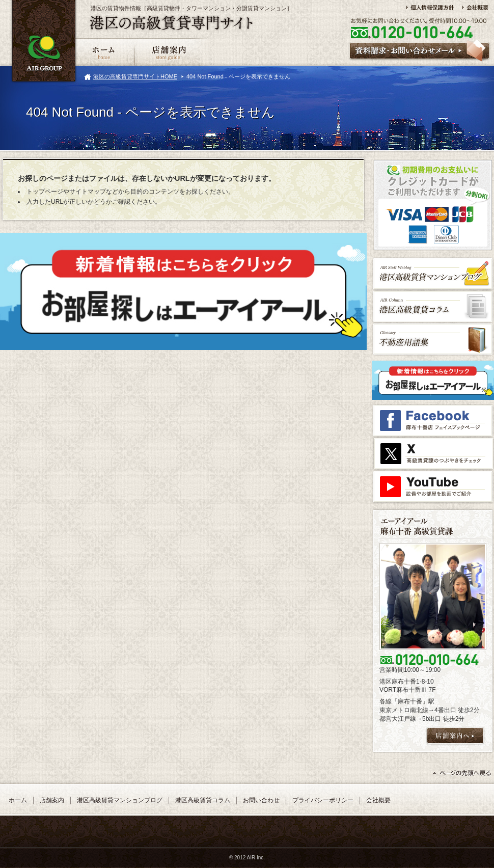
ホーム (18, 800)
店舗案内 (52, 800)
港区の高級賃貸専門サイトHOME (135, 76)
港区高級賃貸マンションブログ (120, 800)
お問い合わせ (261, 800)
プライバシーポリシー (323, 800)
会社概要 (378, 800)
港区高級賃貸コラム (203, 800)
